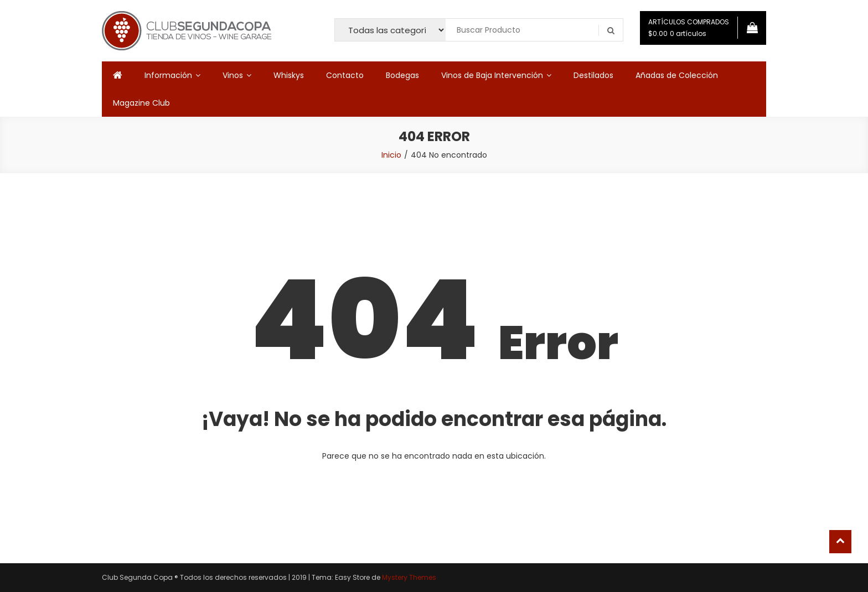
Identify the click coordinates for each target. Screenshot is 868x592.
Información (168, 75)
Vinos (233, 75)
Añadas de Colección (677, 75)
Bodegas (402, 75)
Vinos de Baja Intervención (492, 75)
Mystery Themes (409, 577)
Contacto (345, 75)
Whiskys (289, 75)
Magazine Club (141, 103)
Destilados (593, 75)
